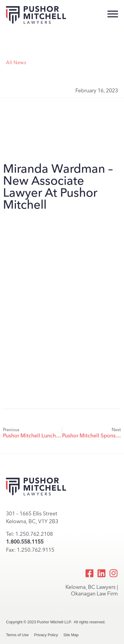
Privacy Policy (46, 635)
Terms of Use (17, 635)
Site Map (71, 635)
